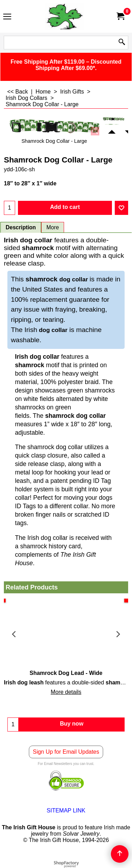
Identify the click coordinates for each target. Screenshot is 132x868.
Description (21, 227)
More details (66, 692)
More (53, 227)
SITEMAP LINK (66, 810)
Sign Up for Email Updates (66, 752)
